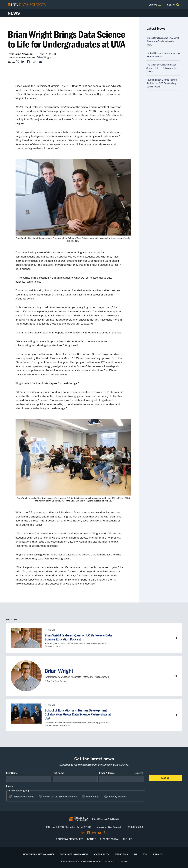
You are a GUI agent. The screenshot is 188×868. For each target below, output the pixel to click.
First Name (12, 773)
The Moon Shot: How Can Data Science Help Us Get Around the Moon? (162, 68)
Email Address (122, 773)
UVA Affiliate (93, 797)
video (38, 140)
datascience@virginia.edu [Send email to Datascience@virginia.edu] (109, 827)
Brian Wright (44, 57)
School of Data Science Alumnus (60, 797)
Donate (91, 839)
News (14, 13)
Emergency (121, 854)
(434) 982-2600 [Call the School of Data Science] (135, 827)
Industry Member (117, 797)
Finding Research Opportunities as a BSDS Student (163, 55)
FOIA (145, 854)
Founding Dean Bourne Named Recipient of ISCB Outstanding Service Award (162, 83)
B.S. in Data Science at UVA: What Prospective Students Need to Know (163, 41)
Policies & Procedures (70, 839)
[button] (178, 5)
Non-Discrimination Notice (39, 854)
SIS (135, 854)
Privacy (158, 854)
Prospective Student (23, 797)
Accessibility (101, 854)
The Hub (127, 839)
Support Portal (109, 839)
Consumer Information (74, 854)
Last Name (58, 773)
